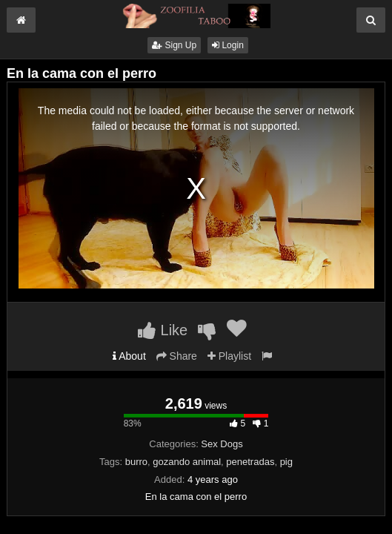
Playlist (229, 356)
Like (163, 330)
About (129, 356)
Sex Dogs (222, 444)
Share (177, 356)
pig (286, 462)
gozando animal (187, 462)
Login (228, 45)
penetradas (250, 462)
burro (136, 462)
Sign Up (174, 45)
